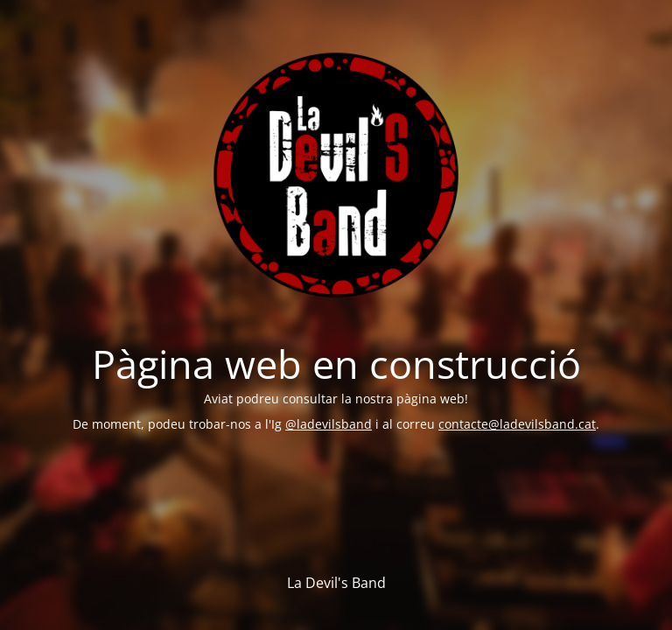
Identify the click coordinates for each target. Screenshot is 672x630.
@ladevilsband (329, 424)
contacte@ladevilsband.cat (517, 424)
